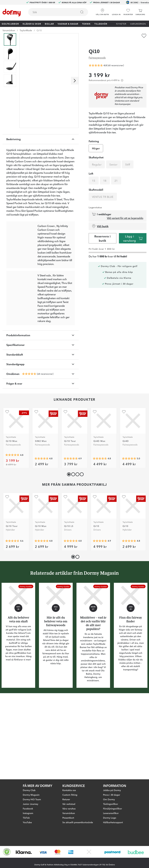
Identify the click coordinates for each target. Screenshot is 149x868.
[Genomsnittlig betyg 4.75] (100, 538)
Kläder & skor (32, 24)
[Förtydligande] (122, 74)
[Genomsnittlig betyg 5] (129, 538)
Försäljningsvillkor (113, 808)
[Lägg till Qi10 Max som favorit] (7, 492)
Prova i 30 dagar (112, 795)
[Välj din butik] (102, 11)
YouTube (27, 822)
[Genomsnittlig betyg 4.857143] (71, 538)
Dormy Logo (110, 818)
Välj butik (100, 220)
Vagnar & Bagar (68, 24)
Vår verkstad (69, 804)
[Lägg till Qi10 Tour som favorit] (65, 492)
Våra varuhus (69, 808)
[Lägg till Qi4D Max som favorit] (95, 492)
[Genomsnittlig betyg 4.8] (12, 535)
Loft (91, 167)
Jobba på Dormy (112, 790)
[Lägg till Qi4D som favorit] (124, 492)
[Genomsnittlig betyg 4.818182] (41, 621)
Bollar (49, 24)
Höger (96, 142)
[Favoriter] (128, 12)
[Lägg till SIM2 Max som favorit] (36, 492)
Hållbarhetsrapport (113, 822)
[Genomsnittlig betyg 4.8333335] (71, 621)
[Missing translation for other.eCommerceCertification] (7, 852)
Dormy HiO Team (32, 799)
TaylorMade (26, 30)
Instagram (28, 813)
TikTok (26, 818)
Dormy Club (29, 790)
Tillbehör (101, 24)
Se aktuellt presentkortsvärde (78, 822)
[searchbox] (51, 12)
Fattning (94, 135)
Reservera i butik (103, 232)
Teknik (86, 24)
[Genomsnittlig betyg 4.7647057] (29, 454)
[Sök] (82, 12)
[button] (116, 11)
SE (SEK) (137, 2)
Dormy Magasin (31, 795)
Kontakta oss (69, 790)
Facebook (28, 808)
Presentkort (68, 818)
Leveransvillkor (111, 813)
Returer (66, 799)
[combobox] (58, 12)
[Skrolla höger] (75, 81)
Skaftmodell (96, 184)
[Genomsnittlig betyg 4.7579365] (41, 538)
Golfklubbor (10, 24)
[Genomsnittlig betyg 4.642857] (12, 621)
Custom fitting (70, 795)
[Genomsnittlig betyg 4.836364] (129, 621)
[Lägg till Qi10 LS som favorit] (65, 577)
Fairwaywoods (97, 51)
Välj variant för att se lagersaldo (125, 212)
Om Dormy (109, 799)
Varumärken (138, 24)
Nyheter (121, 24)
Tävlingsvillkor (111, 804)
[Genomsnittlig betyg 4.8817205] (100, 621)
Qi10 (39, 30)
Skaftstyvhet (96, 151)
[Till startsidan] (12, 13)
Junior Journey (30, 804)
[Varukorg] (140, 12)
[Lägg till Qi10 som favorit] (144, 36)
